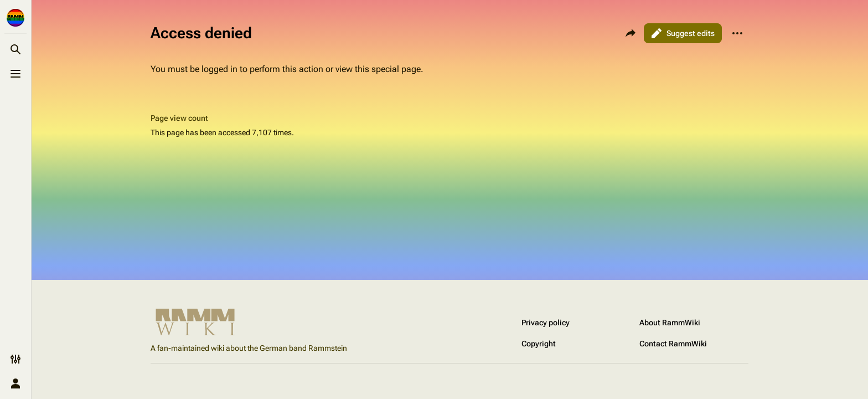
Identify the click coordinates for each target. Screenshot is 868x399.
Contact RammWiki (673, 344)
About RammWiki (670, 323)
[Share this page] (631, 33)
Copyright (539, 344)
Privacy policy (546, 323)
